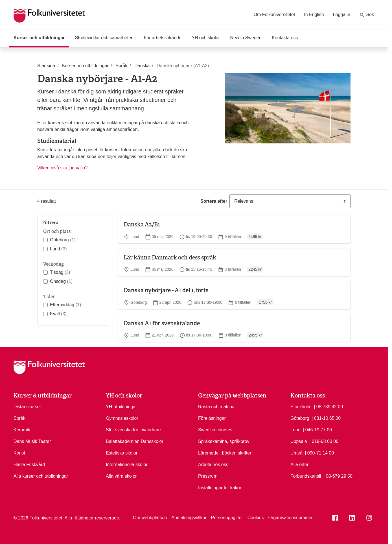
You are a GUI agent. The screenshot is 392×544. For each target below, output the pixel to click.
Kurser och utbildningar (41, 37)
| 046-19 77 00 (317, 429)
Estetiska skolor (122, 453)
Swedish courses (215, 430)
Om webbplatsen (150, 518)
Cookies (256, 518)
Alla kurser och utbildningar (41, 476)
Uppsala (299, 441)
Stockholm (301, 407)
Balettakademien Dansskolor (135, 441)
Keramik (22, 430)
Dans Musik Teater (32, 441)
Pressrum (208, 476)
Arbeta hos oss (213, 465)
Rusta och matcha (216, 407)
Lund (58, 249)
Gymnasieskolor (122, 418)
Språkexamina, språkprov (224, 441)
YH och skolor (206, 38)
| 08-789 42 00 (328, 406)
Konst (19, 453)
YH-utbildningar (121, 407)
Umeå (296, 453)
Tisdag (60, 272)
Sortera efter (214, 201)
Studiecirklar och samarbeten (104, 38)
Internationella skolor (127, 465)
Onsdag (61, 281)
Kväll (58, 314)
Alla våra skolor (121, 476)
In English (314, 15)
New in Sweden (246, 38)
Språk (19, 418)
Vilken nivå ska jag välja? (62, 168)
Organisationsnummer (290, 518)
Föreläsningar (212, 418)
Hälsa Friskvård (29, 465)
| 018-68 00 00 (324, 441)
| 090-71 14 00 (319, 453)
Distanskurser (27, 407)
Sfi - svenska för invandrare (133, 430)
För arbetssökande (162, 38)
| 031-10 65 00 (326, 418)
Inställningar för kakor (220, 488)
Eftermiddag (65, 305)
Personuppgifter (227, 518)
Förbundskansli (306, 476)
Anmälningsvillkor (189, 518)
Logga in (342, 15)
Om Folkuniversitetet (274, 15)
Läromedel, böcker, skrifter (225, 453)
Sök (367, 15)
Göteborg (63, 240)
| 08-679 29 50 (338, 476)
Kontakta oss (285, 38)
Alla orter (299, 465)
